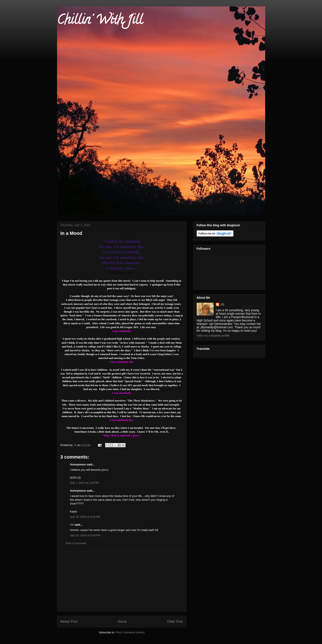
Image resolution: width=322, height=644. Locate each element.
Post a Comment (76, 543)
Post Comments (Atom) (130, 632)
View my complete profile (213, 336)
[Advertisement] (122, 582)
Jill (72, 525)
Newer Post (69, 622)
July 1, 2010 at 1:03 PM (84, 483)
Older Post (175, 622)
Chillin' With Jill (100, 21)
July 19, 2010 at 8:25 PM (85, 517)
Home (122, 622)
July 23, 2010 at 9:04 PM (85, 535)
